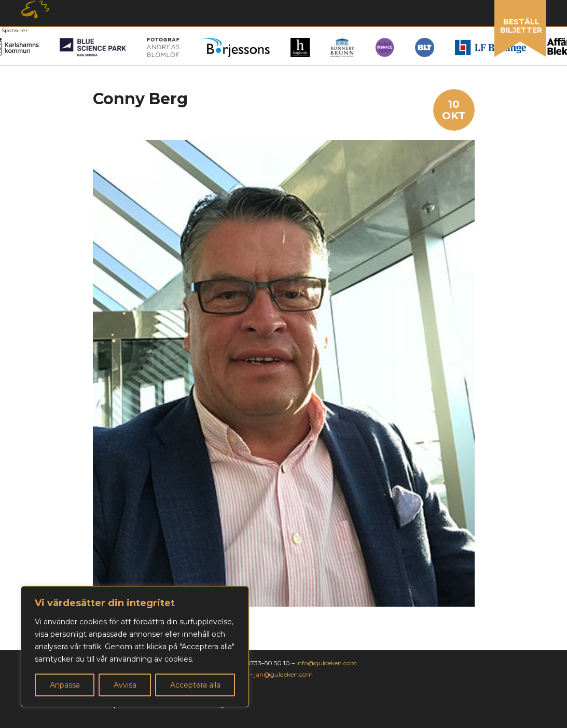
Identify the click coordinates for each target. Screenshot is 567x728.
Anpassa (65, 685)
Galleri (265, 34)
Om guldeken (404, 34)
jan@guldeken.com (283, 674)
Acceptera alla (195, 685)
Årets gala (42, 34)
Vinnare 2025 (198, 34)
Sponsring (328, 34)
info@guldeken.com (327, 663)
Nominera (119, 34)
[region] (135, 647)
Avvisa (125, 685)
